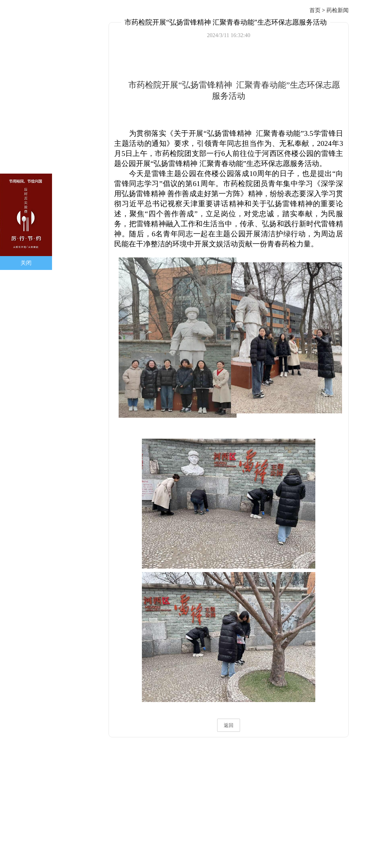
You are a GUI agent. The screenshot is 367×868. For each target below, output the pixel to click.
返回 (229, 725)
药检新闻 (338, 10)
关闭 (26, 263)
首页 (315, 10)
